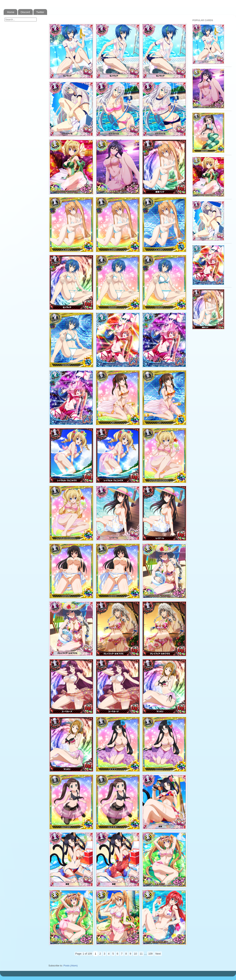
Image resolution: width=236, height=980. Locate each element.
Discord (25, 12)
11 (141, 954)
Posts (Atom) (71, 966)
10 (135, 954)
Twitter (40, 12)
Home (11, 12)
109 (150, 954)
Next (158, 954)
